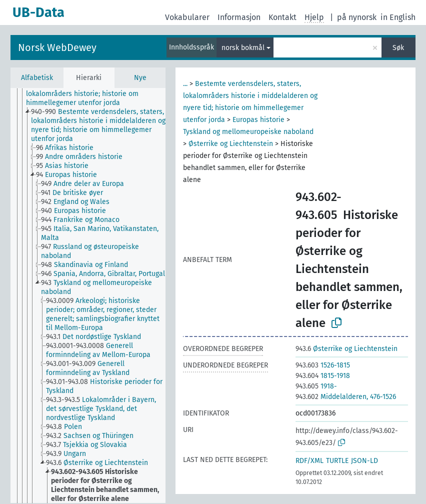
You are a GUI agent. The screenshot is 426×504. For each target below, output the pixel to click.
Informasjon (239, 17)
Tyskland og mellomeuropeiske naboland (248, 132)
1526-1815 (323, 365)
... (185, 84)
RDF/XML (309, 461)
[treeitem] (100, 94)
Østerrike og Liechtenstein (231, 144)
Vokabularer (187, 17)
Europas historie (258, 120)
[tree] (88, 295)
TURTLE (337, 461)
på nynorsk (357, 17)
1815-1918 (323, 376)
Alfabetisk (37, 78)
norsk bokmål (243, 48)
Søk (398, 48)
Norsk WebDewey (57, 47)
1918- (316, 386)
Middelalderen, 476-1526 (346, 397)
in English (398, 17)
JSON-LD (364, 461)
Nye (140, 78)
